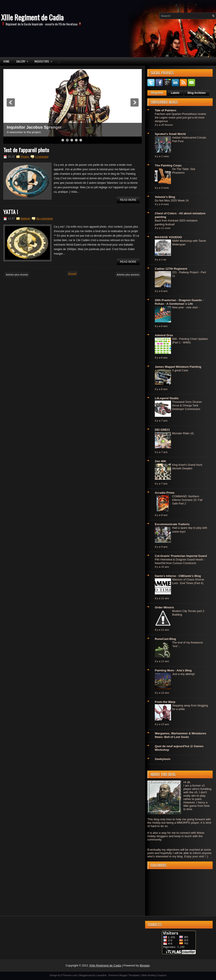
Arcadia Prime (165, 493)
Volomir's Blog (165, 197)
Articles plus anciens (128, 275)
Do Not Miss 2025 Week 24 (172, 201)
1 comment (42, 157)
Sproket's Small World (170, 134)
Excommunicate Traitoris (172, 524)
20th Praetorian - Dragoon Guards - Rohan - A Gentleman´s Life (179, 302)
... (59, 61)
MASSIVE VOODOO (168, 237)
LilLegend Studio (167, 398)
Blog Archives (197, 93)
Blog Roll (157, 93)
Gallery (24, 60)
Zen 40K (161, 461)
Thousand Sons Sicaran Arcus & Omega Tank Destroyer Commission (187, 406)
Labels (175, 93)
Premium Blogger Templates (124, 975)
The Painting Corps (168, 165)
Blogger (145, 965)
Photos (25, 157)
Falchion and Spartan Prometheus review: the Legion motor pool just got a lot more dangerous (181, 118)
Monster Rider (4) (183, 433)
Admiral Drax (164, 335)
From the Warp (165, 702)
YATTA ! (11, 212)
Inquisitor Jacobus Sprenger (34, 127)
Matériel (26, 219)
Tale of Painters (166, 110)
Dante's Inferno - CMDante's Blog (178, 576)
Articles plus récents (17, 275)
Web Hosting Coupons (154, 975)
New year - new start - (186, 307)
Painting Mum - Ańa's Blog (173, 670)
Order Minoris (164, 607)
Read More (128, 200)
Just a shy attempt (183, 674)
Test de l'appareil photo (26, 150)
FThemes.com (69, 975)
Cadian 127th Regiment (171, 269)
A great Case (180, 370)
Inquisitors (45, 60)
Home (6, 61)
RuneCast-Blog (165, 639)
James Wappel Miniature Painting (178, 367)
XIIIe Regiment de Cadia (32, 17)
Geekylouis (163, 759)
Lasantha (101, 975)
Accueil (72, 274)
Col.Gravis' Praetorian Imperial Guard (181, 556)
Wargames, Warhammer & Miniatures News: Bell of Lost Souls (181, 735)
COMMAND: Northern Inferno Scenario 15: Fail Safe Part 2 (187, 500)
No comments (45, 219)
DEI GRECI (162, 430)
